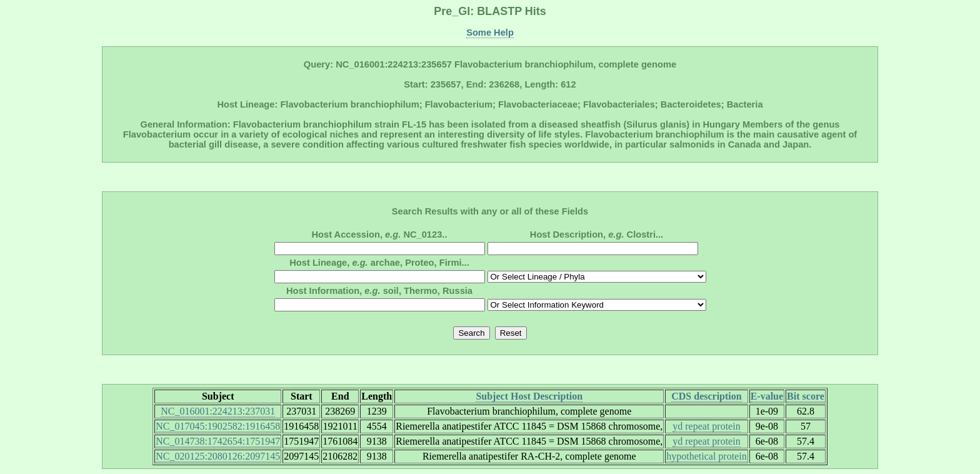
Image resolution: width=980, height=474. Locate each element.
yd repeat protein (706, 426)
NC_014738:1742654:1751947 (218, 441)
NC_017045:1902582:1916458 (218, 426)
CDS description (706, 396)
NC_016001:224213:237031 (218, 411)
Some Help (490, 33)
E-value (767, 396)
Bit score (806, 396)
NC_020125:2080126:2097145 (218, 456)
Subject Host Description (529, 396)
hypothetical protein (706, 456)
